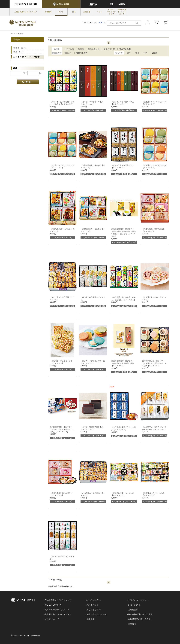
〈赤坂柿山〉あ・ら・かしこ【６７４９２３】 (123, 495)
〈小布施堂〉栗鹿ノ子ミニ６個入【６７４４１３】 (123, 430)
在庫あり (68, 53)
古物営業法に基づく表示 (139, 619)
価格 (15, 68)
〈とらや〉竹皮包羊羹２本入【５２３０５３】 (92, 429)
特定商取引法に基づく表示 (140, 614)
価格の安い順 (94, 49)
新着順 (81, 49)
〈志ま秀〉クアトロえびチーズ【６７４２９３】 (62, 168)
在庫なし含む (82, 53)
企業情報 (90, 619)
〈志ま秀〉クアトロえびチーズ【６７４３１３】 (93, 363)
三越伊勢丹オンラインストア (26, 12)
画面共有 (132, 624)
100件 (154, 53)
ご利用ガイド (93, 605)
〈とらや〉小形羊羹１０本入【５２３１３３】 (92, 104)
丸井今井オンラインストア (112, 12)
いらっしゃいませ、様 (94, 22)
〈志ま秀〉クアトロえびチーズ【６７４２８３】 (154, 168)
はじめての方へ (94, 600)
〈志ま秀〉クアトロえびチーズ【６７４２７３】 (154, 104)
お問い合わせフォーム (97, 614)
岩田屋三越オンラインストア (122, 12)
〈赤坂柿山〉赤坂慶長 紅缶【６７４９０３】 (61, 363)
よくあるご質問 (94, 610)
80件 (146, 53)
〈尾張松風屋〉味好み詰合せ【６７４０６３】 (61, 495)
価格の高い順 (109, 49)
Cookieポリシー (136, 605)
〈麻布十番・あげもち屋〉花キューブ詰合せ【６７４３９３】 (62, 104)
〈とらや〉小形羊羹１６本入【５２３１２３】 (123, 104)
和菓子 (21, 34)
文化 (74, 12)
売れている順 (125, 49)
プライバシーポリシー (138, 600)
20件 (129, 53)
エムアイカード (52, 619)
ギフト (61, 12)
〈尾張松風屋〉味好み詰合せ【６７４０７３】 (153, 231)
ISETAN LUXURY (53, 605)
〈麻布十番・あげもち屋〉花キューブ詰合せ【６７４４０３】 (123, 300)
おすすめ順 (69, 49)
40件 (137, 53)
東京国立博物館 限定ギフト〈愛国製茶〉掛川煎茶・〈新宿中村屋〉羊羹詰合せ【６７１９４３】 (123, 234)
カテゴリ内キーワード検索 (26, 57)
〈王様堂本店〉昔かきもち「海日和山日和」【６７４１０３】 (154, 429)
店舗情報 (48, 12)
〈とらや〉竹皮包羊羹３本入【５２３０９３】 (123, 168)
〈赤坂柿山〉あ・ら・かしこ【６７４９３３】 (153, 495)
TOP (13, 34)
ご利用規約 (133, 610)
